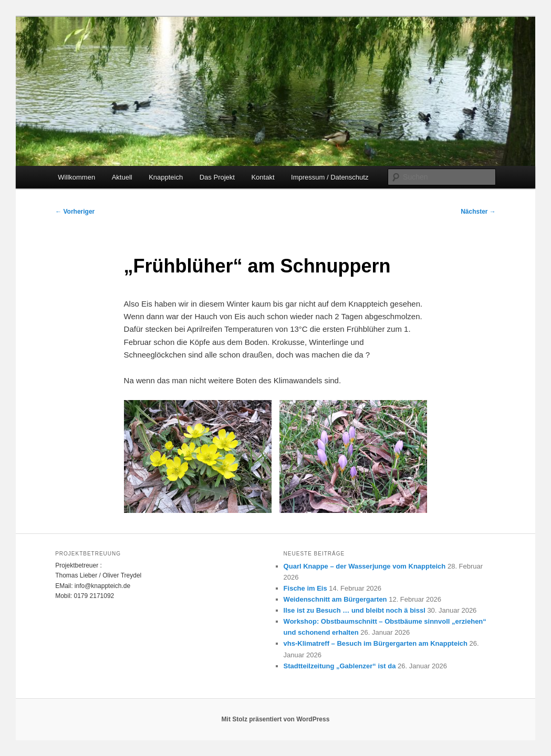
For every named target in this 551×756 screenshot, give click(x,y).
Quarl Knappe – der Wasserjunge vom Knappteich (365, 566)
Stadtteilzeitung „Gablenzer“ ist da (340, 666)
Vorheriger (75, 212)
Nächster (478, 212)
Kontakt (263, 177)
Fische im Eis (305, 588)
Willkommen (76, 177)
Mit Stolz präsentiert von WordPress (276, 719)
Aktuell (122, 177)
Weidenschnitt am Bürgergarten (335, 599)
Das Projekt (217, 177)
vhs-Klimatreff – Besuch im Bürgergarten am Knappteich (376, 643)
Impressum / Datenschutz (330, 177)
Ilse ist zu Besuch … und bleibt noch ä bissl (355, 610)
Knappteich (166, 177)
